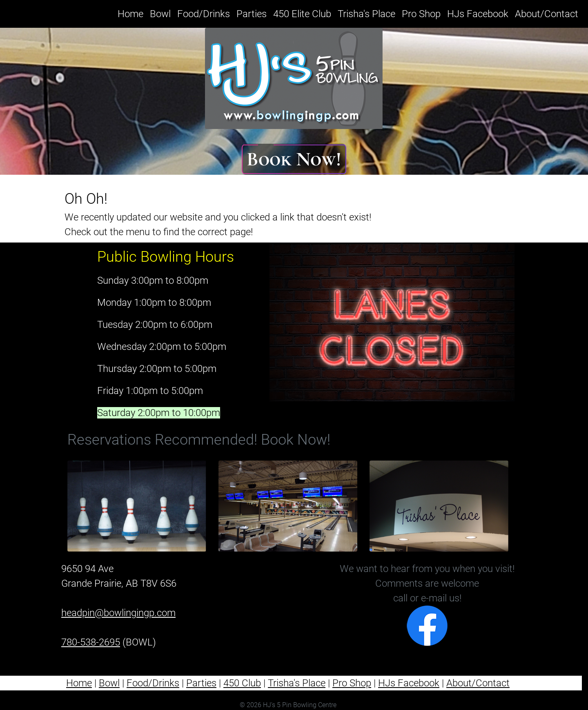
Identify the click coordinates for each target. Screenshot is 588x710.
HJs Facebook (478, 14)
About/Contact (547, 14)
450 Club (242, 683)
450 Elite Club (302, 14)
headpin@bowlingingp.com (118, 613)
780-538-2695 (91, 642)
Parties (252, 14)
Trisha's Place (366, 14)
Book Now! (294, 159)
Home (132, 13)
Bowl (160, 14)
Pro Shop (421, 14)
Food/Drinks (204, 14)
